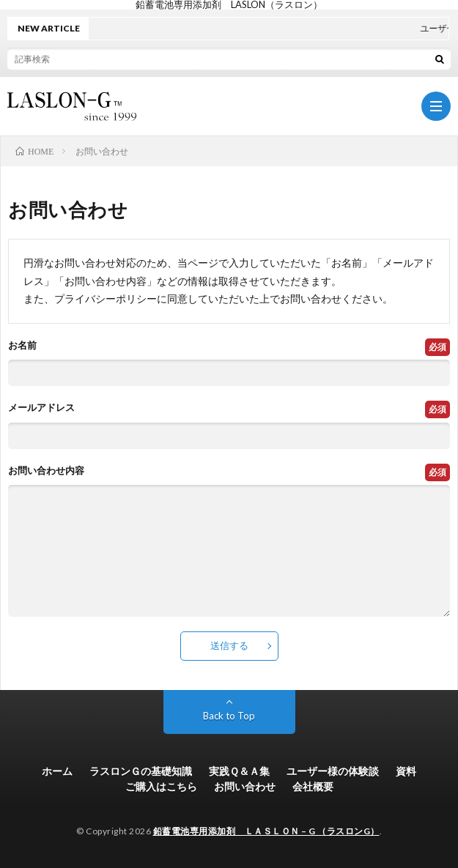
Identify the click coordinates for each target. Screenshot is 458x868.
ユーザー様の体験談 (333, 771)
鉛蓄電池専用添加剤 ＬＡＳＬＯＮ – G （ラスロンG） (266, 831)
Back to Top (229, 716)
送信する (229, 645)
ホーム (57, 771)
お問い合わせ (245, 786)
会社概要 (313, 786)
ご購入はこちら (161, 786)
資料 (406, 771)
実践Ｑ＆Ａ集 (239, 771)
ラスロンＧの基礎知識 (141, 771)
